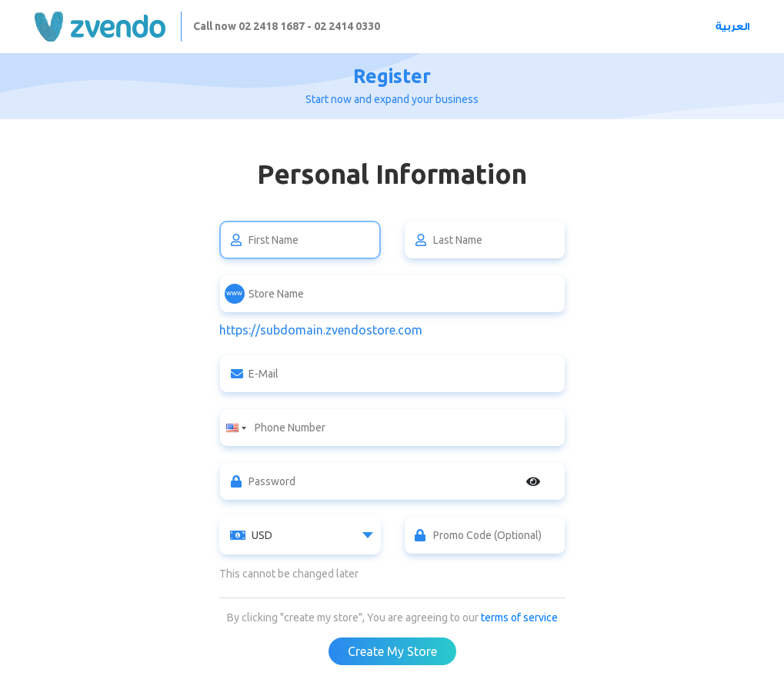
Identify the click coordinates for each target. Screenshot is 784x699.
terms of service (519, 617)
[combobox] (300, 535)
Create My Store (392, 651)
